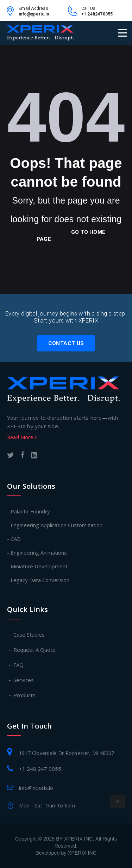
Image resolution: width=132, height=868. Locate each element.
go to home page (71, 236)
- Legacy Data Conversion (38, 580)
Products (25, 695)
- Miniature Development (37, 566)
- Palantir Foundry (29, 511)
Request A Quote (35, 650)
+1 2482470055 (97, 14)
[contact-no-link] (75, 14)
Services (24, 680)
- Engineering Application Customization (55, 525)
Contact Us (66, 343)
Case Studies (29, 635)
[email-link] (12, 14)
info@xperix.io (34, 14)
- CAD (14, 539)
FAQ (19, 665)
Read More (22, 437)
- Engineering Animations (37, 552)
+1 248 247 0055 (40, 769)
